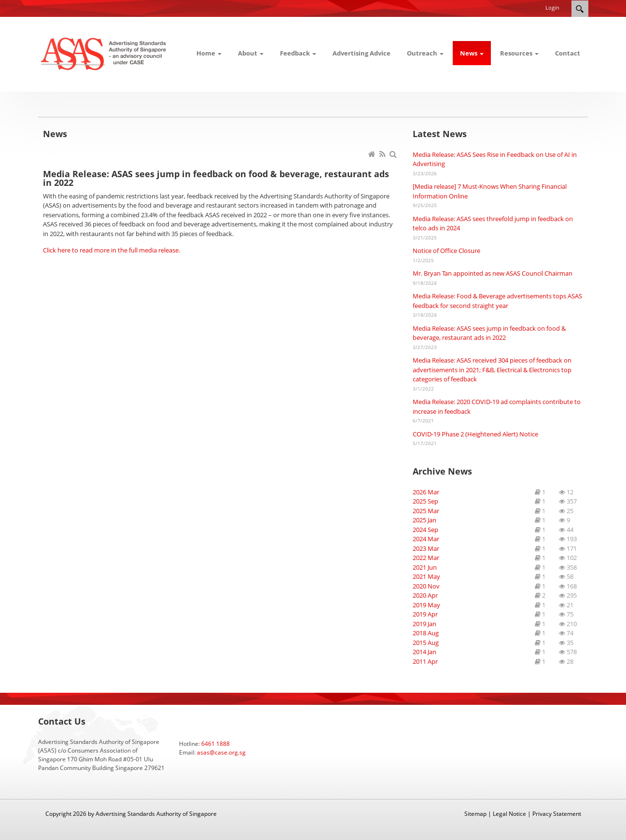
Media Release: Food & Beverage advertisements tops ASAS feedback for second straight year (497, 301)
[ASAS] (104, 53)
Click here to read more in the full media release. (111, 250)
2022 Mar (426, 558)
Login (552, 7)
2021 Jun (425, 567)
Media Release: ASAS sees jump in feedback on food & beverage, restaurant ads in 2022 (489, 333)
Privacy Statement (557, 814)
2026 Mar (426, 492)
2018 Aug (426, 633)
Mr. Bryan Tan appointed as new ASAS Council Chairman (493, 273)
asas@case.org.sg (221, 752)
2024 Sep (425, 530)
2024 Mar (426, 539)
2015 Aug (426, 643)
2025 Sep (425, 501)
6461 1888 (216, 744)
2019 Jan (424, 624)
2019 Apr (425, 614)
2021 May (426, 576)
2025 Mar (426, 511)
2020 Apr (425, 595)
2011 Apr (425, 661)
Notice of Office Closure (446, 251)
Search (580, 9)
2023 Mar (426, 548)
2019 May (426, 605)
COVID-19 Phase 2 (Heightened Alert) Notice (475, 434)
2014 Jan (424, 652)
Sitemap (475, 814)
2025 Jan (424, 520)
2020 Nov (426, 586)
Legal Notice (509, 814)
